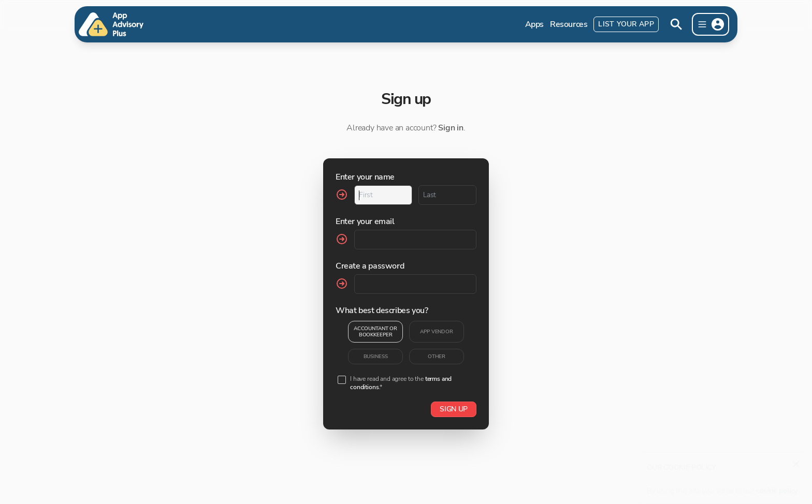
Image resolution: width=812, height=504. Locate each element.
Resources (569, 24)
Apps (534, 24)
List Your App (626, 24)
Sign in (451, 128)
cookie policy (777, 486)
